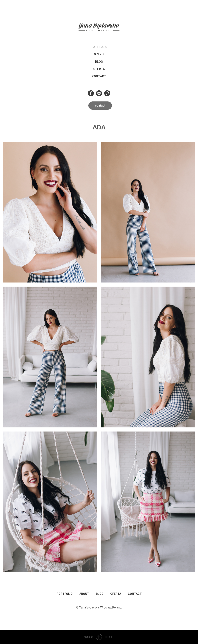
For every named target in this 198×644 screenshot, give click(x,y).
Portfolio (99, 47)
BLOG (100, 594)
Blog (99, 62)
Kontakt (99, 76)
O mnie (99, 54)
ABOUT (84, 594)
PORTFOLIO (65, 594)
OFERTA (116, 594)
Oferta (99, 69)
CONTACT (135, 594)
